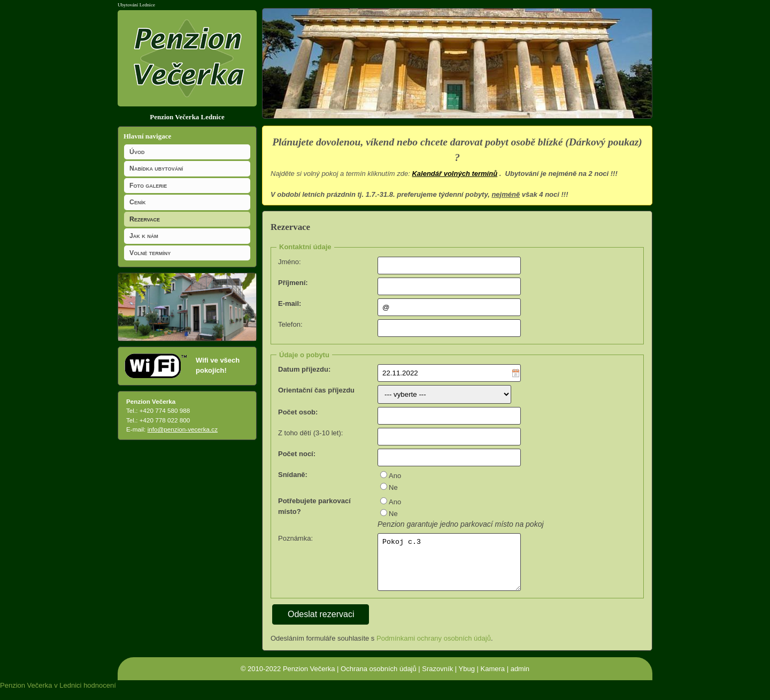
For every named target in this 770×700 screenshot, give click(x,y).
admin (520, 678)
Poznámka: (295, 538)
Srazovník (437, 678)
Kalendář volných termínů (455, 174)
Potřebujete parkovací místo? (314, 506)
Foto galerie (148, 186)
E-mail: (290, 303)
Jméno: (290, 262)
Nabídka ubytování (156, 168)
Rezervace (145, 219)
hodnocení (100, 694)
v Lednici (68, 694)
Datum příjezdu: (304, 369)
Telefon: (290, 324)
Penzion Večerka (309, 678)
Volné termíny (150, 253)
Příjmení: (293, 283)
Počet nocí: (297, 454)
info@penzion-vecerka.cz (183, 429)
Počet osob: (298, 412)
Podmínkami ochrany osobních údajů (434, 647)
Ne (393, 487)
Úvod (137, 152)
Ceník (137, 202)
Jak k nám (144, 236)
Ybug (467, 678)
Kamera (493, 678)
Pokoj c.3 (449, 567)
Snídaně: (293, 475)
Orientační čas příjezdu (316, 390)
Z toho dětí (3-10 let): (310, 433)
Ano (395, 476)
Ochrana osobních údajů (379, 678)
